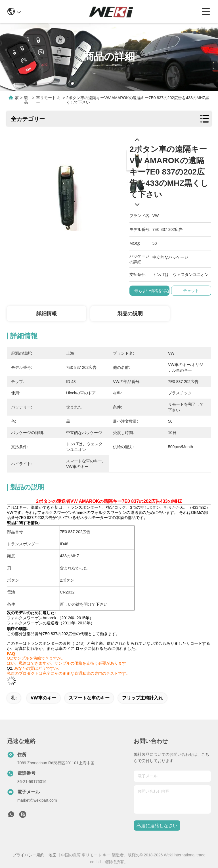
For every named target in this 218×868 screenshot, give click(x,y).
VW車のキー (43, 698)
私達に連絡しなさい (157, 826)
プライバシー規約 (28, 855)
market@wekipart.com (37, 800)
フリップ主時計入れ (142, 698)
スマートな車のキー (89, 698)
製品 (26, 100)
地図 (53, 855)
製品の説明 (130, 314)
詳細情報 (47, 314)
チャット (191, 291)
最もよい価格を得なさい (156, 291)
